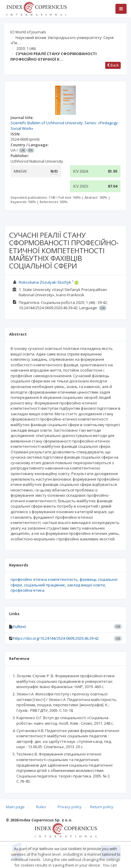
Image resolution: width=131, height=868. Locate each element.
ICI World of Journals (28, 32)
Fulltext (20, 627)
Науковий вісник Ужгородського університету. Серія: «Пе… (62, 40)
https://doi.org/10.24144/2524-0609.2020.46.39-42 (56, 638)
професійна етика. (28, 590)
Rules (41, 807)
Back (113, 65)
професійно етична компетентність (44, 579)
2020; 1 (26, 48)
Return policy (102, 807)
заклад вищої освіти (86, 585)
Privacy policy (70, 807)
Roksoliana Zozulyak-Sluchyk (45, 282)
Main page (15, 807)
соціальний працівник (44, 585)
